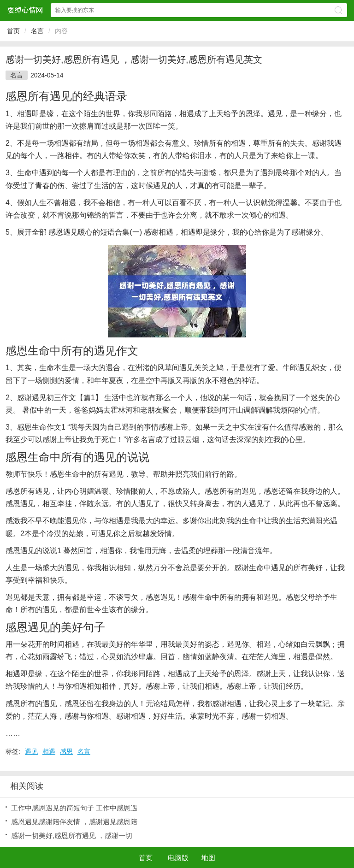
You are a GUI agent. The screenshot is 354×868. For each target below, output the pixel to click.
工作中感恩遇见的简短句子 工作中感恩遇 (74, 808)
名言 (37, 31)
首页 (13, 31)
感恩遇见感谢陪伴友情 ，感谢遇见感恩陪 (74, 822)
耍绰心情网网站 (25, 10)
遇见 (31, 751)
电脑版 (178, 858)
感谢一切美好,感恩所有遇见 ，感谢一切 (72, 836)
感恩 (66, 751)
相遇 (49, 751)
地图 (208, 858)
